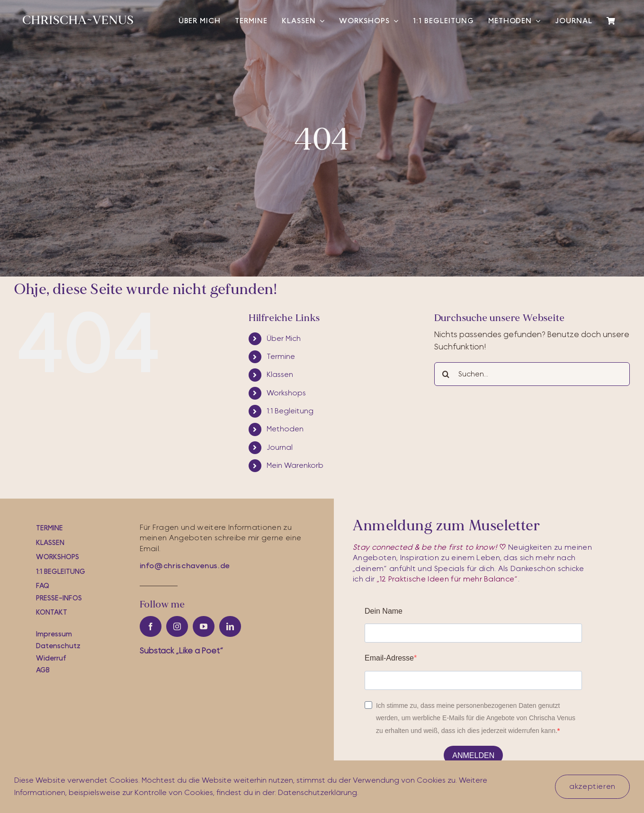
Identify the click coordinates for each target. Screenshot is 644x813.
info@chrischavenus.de (185, 566)
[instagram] (177, 626)
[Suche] (446, 374)
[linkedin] (230, 626)
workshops (58, 557)
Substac (181, 651)
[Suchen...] (532, 374)
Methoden (285, 429)
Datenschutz (58, 646)
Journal (280, 447)
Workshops (286, 393)
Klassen (280, 375)
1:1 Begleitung (290, 411)
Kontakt (52, 612)
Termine (281, 357)
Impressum (54, 634)
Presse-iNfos (59, 598)
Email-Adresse (389, 658)
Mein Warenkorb (295, 465)
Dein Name (384, 611)
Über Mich (284, 339)
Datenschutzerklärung (318, 793)
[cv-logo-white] (78, 20)
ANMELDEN (473, 755)
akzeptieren (592, 786)
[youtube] (204, 626)
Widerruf (51, 658)
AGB (43, 670)
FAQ (43, 586)
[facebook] (151, 626)
